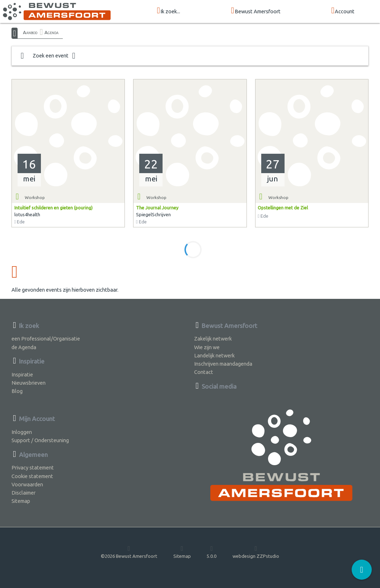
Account (343, 11)
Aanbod (30, 32)
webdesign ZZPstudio (256, 552)
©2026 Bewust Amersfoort (129, 552)
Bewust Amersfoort (256, 11)
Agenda (51, 32)
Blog (17, 391)
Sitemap (21, 501)
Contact (204, 372)
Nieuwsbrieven (29, 383)
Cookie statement (32, 476)
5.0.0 (212, 552)
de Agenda (24, 347)
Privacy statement (33, 467)
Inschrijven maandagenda (223, 364)
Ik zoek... (168, 11)
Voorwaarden (27, 484)
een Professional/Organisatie (46, 339)
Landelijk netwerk (214, 355)
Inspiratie (22, 374)
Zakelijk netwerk (213, 339)
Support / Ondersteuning (40, 440)
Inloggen (22, 432)
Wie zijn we (207, 347)
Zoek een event (48, 56)
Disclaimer (24, 493)
